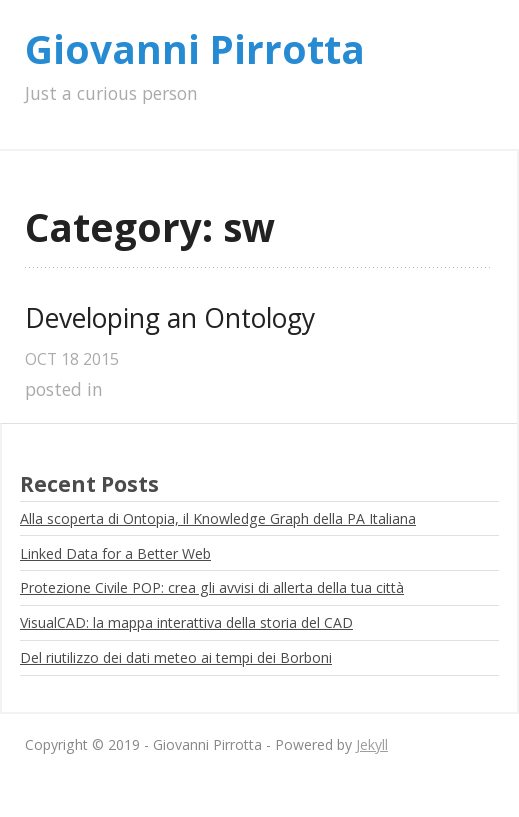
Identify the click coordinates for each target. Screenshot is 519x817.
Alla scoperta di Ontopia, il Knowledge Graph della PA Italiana (218, 518)
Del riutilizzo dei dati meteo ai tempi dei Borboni (176, 657)
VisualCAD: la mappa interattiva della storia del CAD (186, 622)
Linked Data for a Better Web (115, 553)
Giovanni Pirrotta (195, 49)
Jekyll (372, 744)
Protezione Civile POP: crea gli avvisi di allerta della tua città (212, 587)
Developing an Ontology (170, 319)
